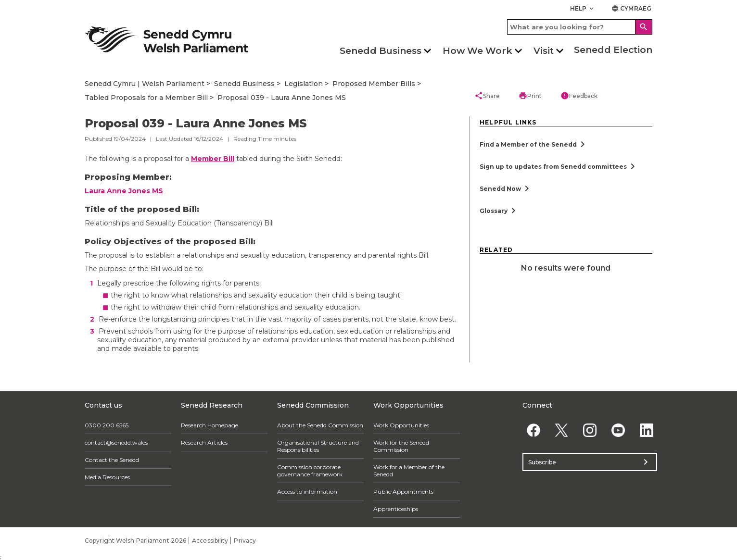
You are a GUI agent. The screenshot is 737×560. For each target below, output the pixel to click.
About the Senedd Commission (320, 425)
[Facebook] (533, 430)
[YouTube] (618, 430)
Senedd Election (613, 50)
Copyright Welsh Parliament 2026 (135, 541)
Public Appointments (403, 492)
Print (530, 96)
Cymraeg (631, 8)
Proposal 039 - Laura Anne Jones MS (282, 98)
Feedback (579, 96)
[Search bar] (580, 27)
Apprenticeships (396, 509)
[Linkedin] (646, 430)
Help (583, 8)
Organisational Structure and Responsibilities (318, 446)
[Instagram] (590, 430)
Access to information (307, 492)
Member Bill (213, 159)
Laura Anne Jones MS (124, 191)
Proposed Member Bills (374, 84)
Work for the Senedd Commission (401, 446)
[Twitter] (562, 430)
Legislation (304, 84)
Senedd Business (381, 51)
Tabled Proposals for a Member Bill (146, 98)
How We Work (477, 51)
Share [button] (487, 96)
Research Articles (204, 442)
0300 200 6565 (107, 425)
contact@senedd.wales (116, 442)
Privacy (245, 541)
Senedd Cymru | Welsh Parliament (145, 84)
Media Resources (107, 477)
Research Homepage (210, 425)
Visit (544, 51)
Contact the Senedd (112, 460)
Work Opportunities (401, 425)
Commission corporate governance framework (310, 471)
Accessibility (210, 541)
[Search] (644, 27)
